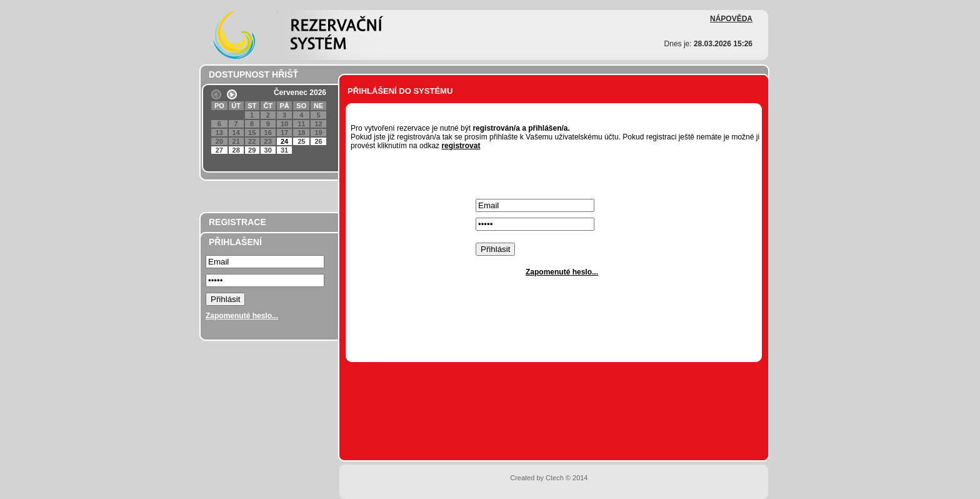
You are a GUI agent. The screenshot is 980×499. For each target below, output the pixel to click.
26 (318, 141)
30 (268, 150)
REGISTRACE (237, 222)
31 (284, 150)
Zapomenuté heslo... (242, 316)
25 (301, 141)
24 (284, 141)
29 (252, 150)
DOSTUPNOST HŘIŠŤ (253, 74)
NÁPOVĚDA (731, 19)
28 (236, 150)
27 (219, 150)
